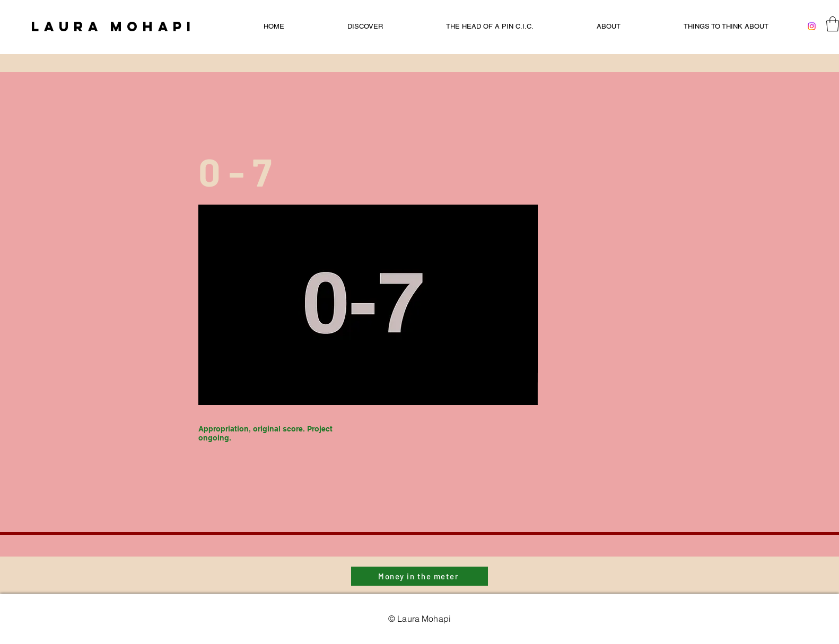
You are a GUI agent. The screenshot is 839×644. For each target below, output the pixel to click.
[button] (833, 24)
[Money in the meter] (419, 576)
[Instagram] (812, 26)
